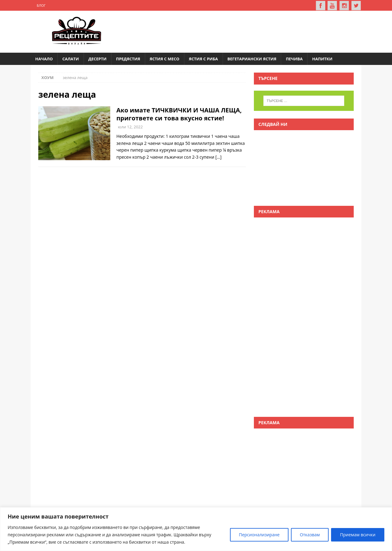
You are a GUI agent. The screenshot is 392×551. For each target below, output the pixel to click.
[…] (218, 157)
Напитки (322, 58)
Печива (294, 58)
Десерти (98, 58)
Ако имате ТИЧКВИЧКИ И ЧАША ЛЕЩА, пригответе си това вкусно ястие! (179, 114)
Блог (41, 5)
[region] (196, 529)
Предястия (128, 58)
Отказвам (310, 535)
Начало (44, 58)
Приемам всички (358, 535)
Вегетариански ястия (252, 58)
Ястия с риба (204, 58)
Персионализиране (259, 535)
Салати (70, 58)
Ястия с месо (165, 58)
